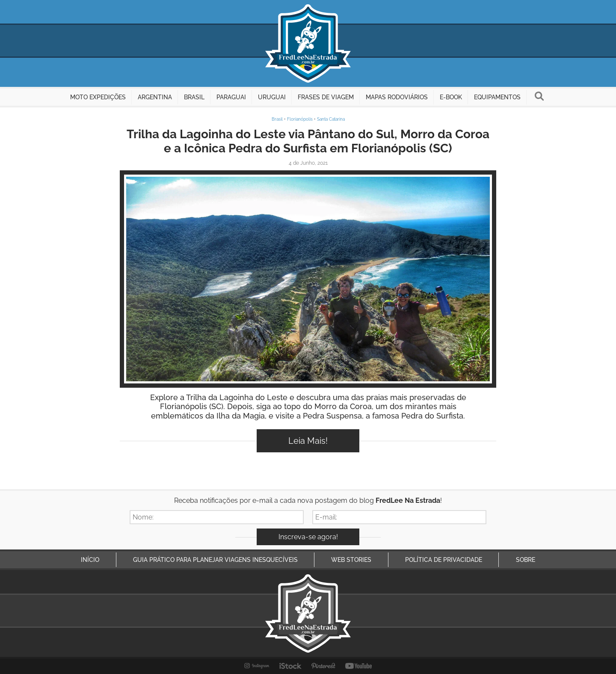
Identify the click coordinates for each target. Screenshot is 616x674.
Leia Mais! (308, 441)
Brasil (277, 119)
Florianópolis (300, 119)
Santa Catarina (331, 119)
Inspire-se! (308, 279)
